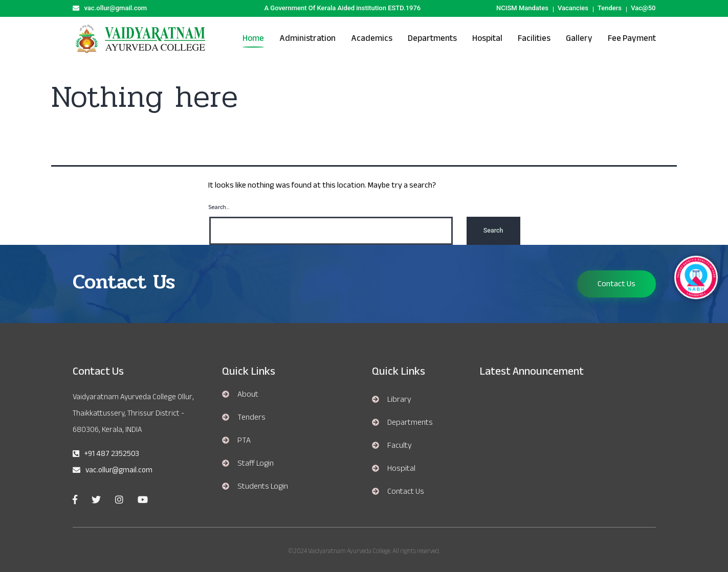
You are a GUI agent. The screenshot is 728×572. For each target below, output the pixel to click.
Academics (372, 38)
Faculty (400, 445)
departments (410, 422)
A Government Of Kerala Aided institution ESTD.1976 (343, 8)
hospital (487, 38)
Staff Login (256, 463)
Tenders (610, 8)
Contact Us (616, 284)
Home (253, 38)
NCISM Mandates (522, 8)
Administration (307, 38)
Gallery (579, 38)
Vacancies (573, 8)
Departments (432, 38)
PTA (244, 440)
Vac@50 (643, 8)
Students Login (263, 486)
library (399, 399)
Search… (219, 208)
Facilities (534, 38)
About (248, 394)
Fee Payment (632, 38)
